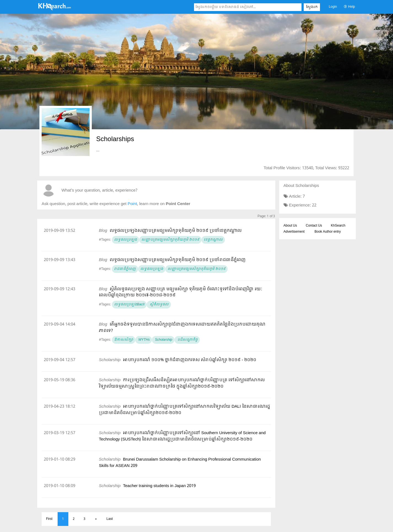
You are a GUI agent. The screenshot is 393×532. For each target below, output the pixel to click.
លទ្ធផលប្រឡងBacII (129, 305)
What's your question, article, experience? (99, 191)
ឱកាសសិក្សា (124, 340)
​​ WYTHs (144, 340)
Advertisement (294, 232)
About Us (290, 226)
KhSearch (338, 226)
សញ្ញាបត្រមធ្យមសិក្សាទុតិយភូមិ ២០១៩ (196, 269)
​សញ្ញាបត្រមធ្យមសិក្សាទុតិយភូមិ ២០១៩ (170, 240)
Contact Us (314, 226)
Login (333, 7)
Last (110, 519)
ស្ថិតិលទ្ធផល (159, 305)
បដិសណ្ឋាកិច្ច (187, 340)
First (49, 519)
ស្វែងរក (312, 7)
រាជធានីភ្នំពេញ (125, 269)
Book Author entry (328, 232)
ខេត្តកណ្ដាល (213, 240)
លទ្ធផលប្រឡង (126, 240)
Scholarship (163, 340)
